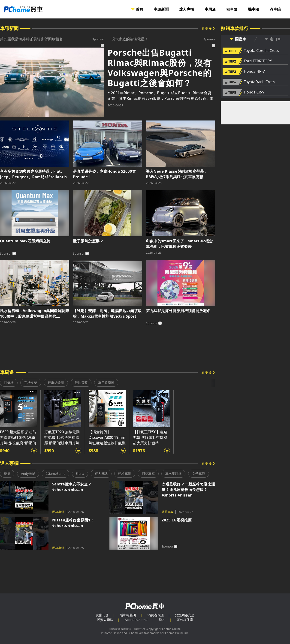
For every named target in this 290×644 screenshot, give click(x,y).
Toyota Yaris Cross (259, 82)
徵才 (162, 620)
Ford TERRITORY (258, 61)
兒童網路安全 (185, 615)
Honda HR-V (254, 72)
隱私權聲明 (128, 615)
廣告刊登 (102, 615)
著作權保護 (185, 620)
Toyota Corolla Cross (261, 51)
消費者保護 (156, 615)
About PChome (136, 620)
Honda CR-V (254, 92)
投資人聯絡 (105, 620)
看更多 (207, 28)
